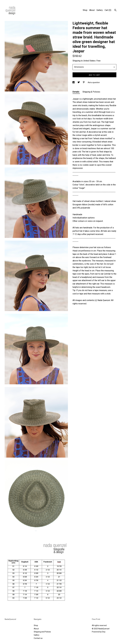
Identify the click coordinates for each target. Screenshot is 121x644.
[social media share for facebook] (74, 82)
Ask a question (94, 82)
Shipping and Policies (42, 632)
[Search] (115, 10)
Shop (85, 10)
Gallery (100, 10)
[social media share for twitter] (79, 82)
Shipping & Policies (91, 92)
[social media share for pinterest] (84, 82)
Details (76, 92)
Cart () (108, 10)
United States (89, 61)
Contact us (38, 638)
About (92, 10)
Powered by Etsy (99, 632)
